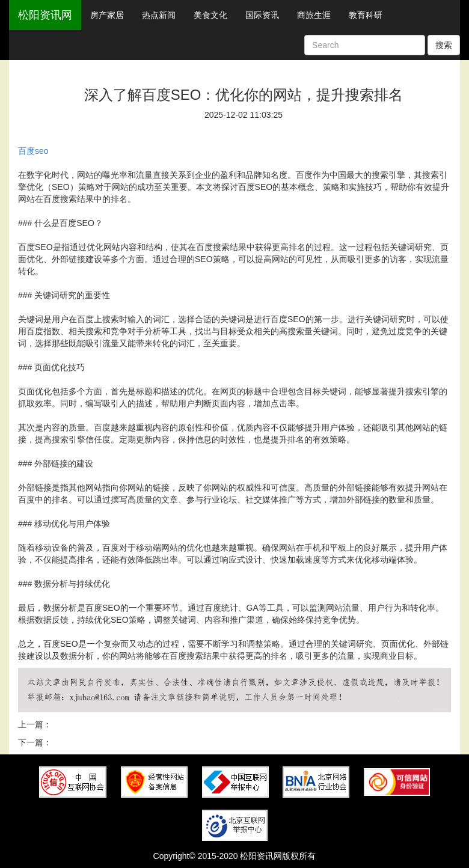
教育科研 (366, 15)
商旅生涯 (314, 15)
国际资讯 (262, 15)
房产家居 (107, 15)
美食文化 (210, 15)
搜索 (444, 45)
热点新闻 (159, 15)
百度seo (33, 151)
